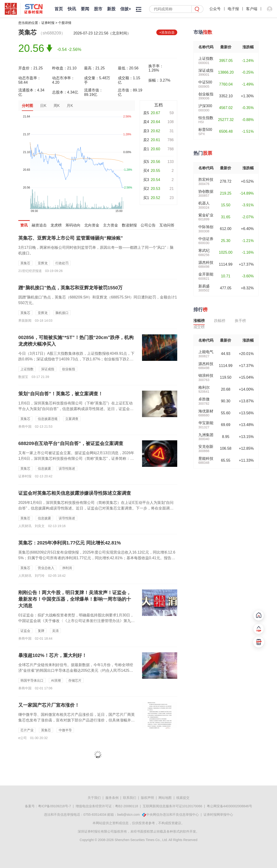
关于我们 (94, 798)
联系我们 (130, 798)
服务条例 (112, 798)
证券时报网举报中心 (218, 815)
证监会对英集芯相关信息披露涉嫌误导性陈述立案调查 (75, 493)
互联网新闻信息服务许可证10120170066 (173, 806)
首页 (59, 9)
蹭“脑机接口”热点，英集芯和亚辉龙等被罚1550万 (71, 288)
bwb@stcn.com (128, 815)
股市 (98, 9)
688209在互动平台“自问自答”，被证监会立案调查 (71, 443)
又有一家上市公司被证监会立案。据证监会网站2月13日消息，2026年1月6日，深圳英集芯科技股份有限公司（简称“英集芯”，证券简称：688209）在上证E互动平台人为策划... (76, 459)
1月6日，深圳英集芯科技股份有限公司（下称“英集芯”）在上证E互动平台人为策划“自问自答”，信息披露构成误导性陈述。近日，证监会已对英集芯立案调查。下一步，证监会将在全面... (76, 409)
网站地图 (165, 798)
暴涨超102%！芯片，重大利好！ (52, 655)
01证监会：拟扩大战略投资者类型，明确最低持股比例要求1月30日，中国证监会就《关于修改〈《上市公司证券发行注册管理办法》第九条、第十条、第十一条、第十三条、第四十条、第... (76, 621)
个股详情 (65, 23)
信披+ (126, 9)
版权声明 (147, 798)
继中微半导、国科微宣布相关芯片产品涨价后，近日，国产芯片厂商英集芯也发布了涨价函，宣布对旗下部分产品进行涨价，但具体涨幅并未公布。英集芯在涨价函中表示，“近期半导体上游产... (77, 720)
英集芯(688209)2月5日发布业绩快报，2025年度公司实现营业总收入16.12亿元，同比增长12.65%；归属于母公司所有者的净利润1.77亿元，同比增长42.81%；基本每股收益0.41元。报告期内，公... (97, 558)
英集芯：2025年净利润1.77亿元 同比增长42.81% (70, 543)
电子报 (233, 9)
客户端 (252, 9)
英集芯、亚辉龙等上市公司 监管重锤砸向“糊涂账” (71, 238)
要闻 (85, 9)
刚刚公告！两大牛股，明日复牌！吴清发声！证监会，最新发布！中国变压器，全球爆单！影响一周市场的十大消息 (75, 599)
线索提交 (183, 798)
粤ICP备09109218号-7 (54, 806)
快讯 (72, 9)
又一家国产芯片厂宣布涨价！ (49, 705)
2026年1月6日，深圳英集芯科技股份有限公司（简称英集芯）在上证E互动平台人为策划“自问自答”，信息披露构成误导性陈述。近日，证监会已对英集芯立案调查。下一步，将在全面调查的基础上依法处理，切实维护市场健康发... (96, 508)
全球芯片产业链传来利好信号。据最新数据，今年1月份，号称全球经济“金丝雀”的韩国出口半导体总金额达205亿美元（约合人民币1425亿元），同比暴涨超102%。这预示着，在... (76, 670)
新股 (111, 9)
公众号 (215, 9)
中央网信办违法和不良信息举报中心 (173, 815)
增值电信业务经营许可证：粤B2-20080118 (107, 806)
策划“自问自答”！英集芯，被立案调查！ (61, 394)
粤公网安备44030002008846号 (229, 806)
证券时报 (48, 23)
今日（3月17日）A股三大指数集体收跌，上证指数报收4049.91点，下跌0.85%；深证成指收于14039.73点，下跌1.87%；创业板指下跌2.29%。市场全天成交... (76, 359)
